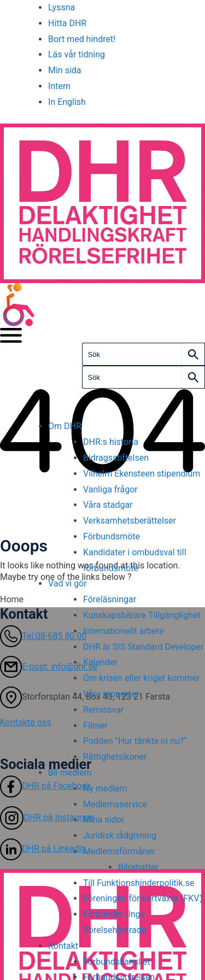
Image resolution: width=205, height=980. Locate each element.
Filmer (95, 726)
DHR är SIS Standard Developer (143, 647)
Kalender (100, 662)
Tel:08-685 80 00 (43, 636)
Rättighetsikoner (115, 757)
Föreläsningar (110, 599)
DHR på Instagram (47, 817)
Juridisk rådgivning (120, 835)
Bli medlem (70, 773)
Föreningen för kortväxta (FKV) (143, 898)
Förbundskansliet (117, 962)
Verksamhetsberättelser (130, 521)
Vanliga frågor (110, 489)
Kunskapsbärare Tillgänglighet (143, 615)
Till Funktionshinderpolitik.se (139, 883)
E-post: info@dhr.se (49, 667)
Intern (59, 86)
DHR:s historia (111, 442)
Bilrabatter (138, 867)
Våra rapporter (111, 694)
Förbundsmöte (112, 536)
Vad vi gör (68, 583)
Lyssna (61, 7)
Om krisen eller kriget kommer (141, 678)
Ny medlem (105, 788)
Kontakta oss (25, 722)
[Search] (193, 354)
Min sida (65, 70)
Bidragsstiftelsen (116, 458)
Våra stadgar (108, 505)
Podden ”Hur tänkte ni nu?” (135, 741)
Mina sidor (104, 820)
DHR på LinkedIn (43, 849)
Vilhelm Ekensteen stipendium (142, 474)
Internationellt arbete (124, 631)
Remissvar (104, 710)
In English (67, 102)
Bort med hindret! (82, 39)
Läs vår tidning (77, 54)
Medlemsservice (115, 804)
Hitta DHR (67, 23)
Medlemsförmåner (119, 851)
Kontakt (63, 946)
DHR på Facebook (46, 786)
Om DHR (65, 426)
